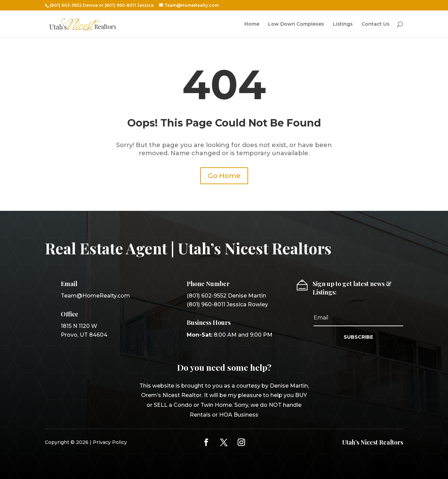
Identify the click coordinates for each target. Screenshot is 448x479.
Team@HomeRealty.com (95, 296)
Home (252, 24)
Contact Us (376, 24)
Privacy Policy (110, 442)
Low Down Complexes (296, 24)
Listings (343, 24)
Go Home (224, 176)
